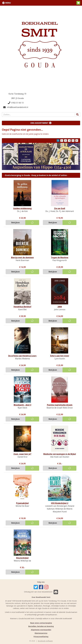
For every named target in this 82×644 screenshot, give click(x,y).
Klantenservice (41, 633)
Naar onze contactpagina (41, 623)
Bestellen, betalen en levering (41, 626)
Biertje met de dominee (22, 258)
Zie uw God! (60, 208)
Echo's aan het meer (60, 356)
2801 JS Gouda (17, 98)
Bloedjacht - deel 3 (22, 405)
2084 (60, 307)
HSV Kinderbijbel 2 (60, 503)
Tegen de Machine (60, 258)
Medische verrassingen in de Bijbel (60, 454)
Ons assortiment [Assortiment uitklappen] (39, 123)
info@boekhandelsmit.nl (16, 107)
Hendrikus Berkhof (22, 307)
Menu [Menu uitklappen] (8, 3)
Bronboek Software (45, 641)
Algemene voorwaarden (41, 630)
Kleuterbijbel (22, 558)
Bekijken (16, 223)
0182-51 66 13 (16, 103)
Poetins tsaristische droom (60, 405)
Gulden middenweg (22, 208)
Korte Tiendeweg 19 (17, 94)
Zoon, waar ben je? (22, 454)
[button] (78, 3)
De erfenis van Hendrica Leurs (22, 356)
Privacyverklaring (41, 637)
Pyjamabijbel (22, 503)
